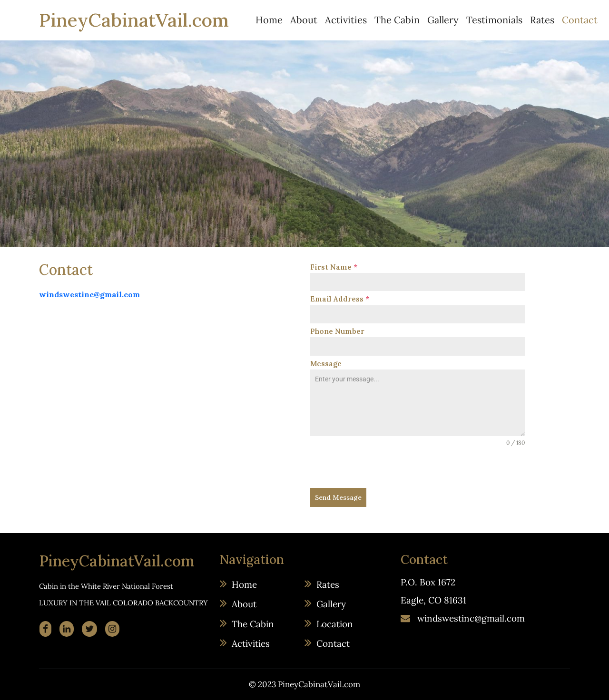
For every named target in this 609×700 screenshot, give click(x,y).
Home (269, 20)
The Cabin (397, 20)
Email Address (340, 299)
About (304, 20)
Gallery (443, 20)
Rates (542, 20)
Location (335, 624)
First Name (334, 267)
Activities (346, 20)
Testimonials (494, 20)
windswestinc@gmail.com (89, 294)
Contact (580, 20)
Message (326, 364)
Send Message (338, 497)
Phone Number (337, 331)
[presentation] (383, 467)
